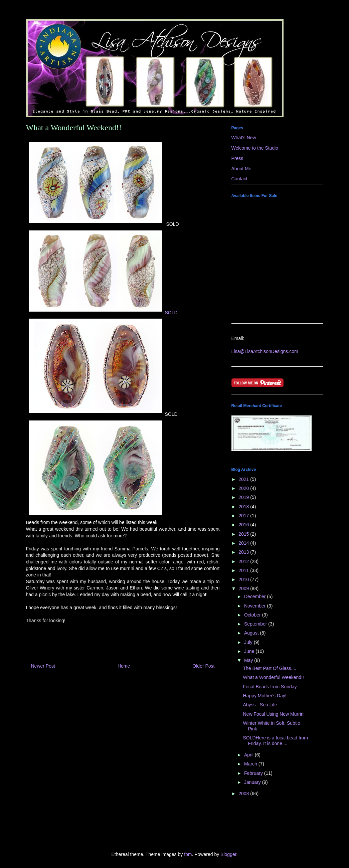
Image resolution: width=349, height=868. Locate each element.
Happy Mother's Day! (265, 696)
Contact (239, 179)
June (250, 651)
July (249, 642)
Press (237, 158)
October (253, 615)
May (249, 660)
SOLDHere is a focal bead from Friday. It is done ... (275, 741)
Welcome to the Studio (255, 148)
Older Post (203, 666)
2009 (244, 588)
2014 (244, 543)
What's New (244, 138)
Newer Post (43, 666)
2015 (244, 534)
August (252, 633)
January (253, 782)
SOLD (102, 313)
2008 (244, 794)
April (249, 755)
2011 (244, 570)
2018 (244, 507)
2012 (244, 561)
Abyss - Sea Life (260, 705)
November (255, 606)
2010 (244, 579)
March (251, 764)
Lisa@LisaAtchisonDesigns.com (265, 351)
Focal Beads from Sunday (270, 687)
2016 (244, 525)
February (254, 773)
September (256, 624)
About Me (241, 169)
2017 (244, 516)
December (255, 596)
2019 (244, 497)
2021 (244, 479)
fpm (188, 854)
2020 (244, 488)
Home (124, 666)
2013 (244, 552)
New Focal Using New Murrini (274, 714)
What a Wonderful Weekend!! (273, 677)
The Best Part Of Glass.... (270, 668)
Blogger (228, 854)
